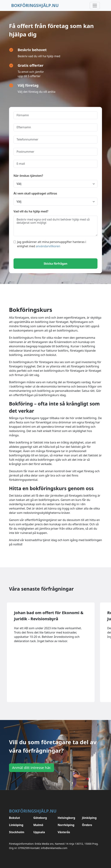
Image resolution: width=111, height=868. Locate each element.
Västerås (64, 832)
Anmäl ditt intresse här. (32, 768)
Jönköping (89, 818)
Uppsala (39, 832)
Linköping (16, 825)
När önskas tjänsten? (28, 176)
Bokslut (15, 818)
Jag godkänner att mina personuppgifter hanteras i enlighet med (50, 244)
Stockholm (17, 832)
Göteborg (40, 818)
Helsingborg (66, 818)
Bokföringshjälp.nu (35, 5)
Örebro (87, 825)
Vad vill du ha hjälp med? (31, 211)
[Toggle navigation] (95, 6)
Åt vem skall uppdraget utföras (35, 193)
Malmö (38, 825)
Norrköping (66, 825)
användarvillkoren (48, 246)
